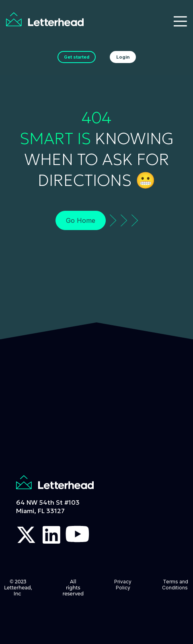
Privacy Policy (123, 585)
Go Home (81, 220)
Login (123, 57)
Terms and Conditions (176, 585)
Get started (77, 57)
